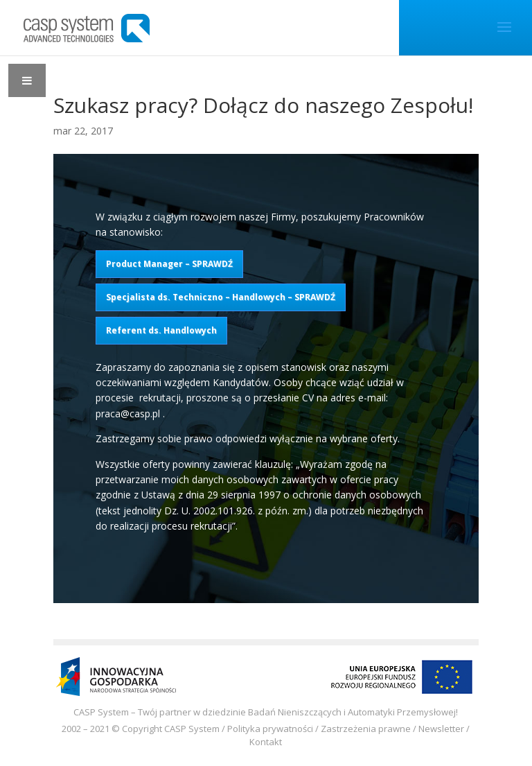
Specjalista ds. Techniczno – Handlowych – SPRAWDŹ (221, 297)
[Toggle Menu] (27, 80)
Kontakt (266, 742)
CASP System (192, 729)
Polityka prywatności (270, 729)
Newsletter (441, 729)
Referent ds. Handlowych (161, 330)
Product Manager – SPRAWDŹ (169, 264)
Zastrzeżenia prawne (366, 729)
